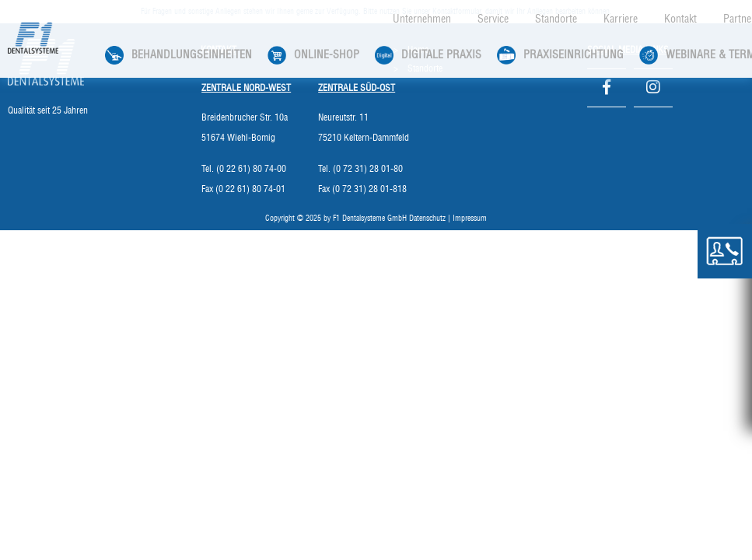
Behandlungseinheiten (178, 55)
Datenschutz (427, 219)
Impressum (470, 219)
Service (493, 19)
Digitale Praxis (428, 55)
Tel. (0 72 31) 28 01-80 (360, 169)
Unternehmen (422, 19)
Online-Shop (313, 55)
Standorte (556, 19)
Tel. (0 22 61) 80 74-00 (244, 169)
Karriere (621, 19)
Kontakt (680, 19)
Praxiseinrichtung (560, 55)
